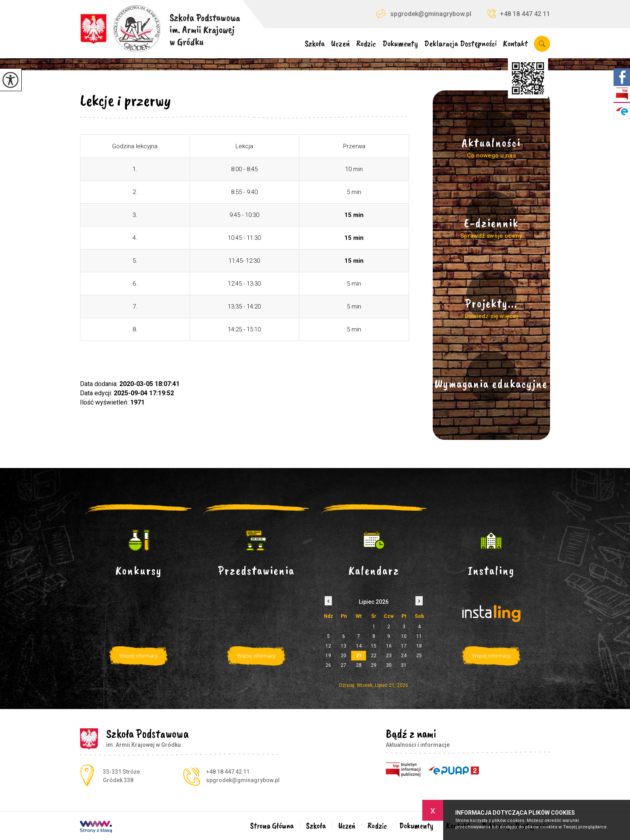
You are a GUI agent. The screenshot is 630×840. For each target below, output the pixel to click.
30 (389, 665)
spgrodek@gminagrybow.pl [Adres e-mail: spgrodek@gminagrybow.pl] (243, 780)
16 (389, 646)
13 (344, 646)
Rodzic (366, 44)
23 (389, 656)
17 (404, 646)
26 (328, 665)
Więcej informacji (139, 656)
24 (404, 656)
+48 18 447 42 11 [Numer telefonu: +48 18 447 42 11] (228, 772)
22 (374, 656)
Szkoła (315, 44)
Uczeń (341, 44)
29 (374, 665)
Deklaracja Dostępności (461, 44)
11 (419, 636)
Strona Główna (272, 826)
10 (404, 636)
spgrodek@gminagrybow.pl (423, 13)
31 (404, 665)
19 (328, 656)
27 (344, 665)
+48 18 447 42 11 (519, 13)
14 (359, 646)
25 (419, 656)
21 (359, 656)
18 (419, 646)
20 (344, 656)
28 (359, 665)
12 (328, 646)
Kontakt (515, 44)
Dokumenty (400, 44)
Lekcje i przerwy (125, 100)
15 (374, 646)
